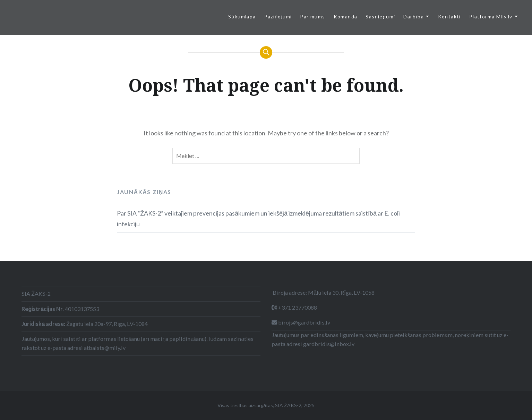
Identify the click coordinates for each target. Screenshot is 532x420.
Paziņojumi (278, 16)
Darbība (414, 16)
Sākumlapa (242, 16)
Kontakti (449, 16)
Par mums (312, 16)
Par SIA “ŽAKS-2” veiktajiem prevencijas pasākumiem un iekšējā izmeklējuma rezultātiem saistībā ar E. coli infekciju (258, 219)
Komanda (346, 16)
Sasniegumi (380, 16)
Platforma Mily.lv (491, 16)
